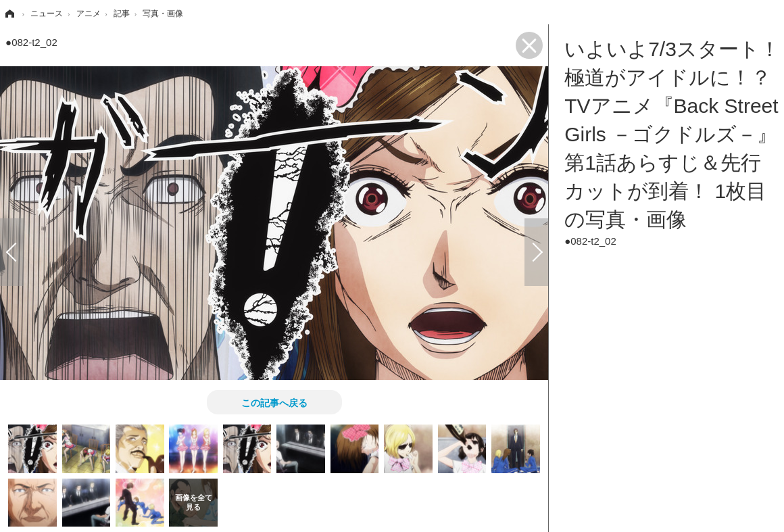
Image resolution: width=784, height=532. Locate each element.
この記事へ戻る (274, 402)
